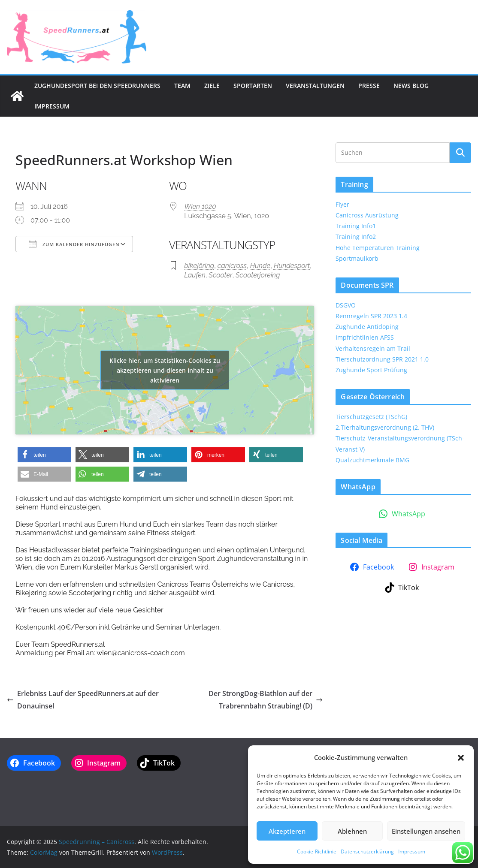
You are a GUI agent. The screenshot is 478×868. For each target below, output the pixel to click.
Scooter (221, 275)
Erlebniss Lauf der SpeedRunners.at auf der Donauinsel (83, 700)
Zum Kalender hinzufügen (74, 244)
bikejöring (199, 266)
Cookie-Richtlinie (317, 851)
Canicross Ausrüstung (367, 215)
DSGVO (346, 305)
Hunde (260, 266)
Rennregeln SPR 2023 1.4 (371, 316)
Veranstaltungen (315, 86)
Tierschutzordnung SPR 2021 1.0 (382, 359)
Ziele (212, 86)
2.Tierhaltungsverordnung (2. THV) (385, 427)
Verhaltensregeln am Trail (373, 348)
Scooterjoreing (258, 275)
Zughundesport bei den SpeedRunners (97, 86)
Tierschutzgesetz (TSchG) (371, 417)
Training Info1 (356, 226)
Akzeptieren (287, 831)
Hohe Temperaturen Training (378, 248)
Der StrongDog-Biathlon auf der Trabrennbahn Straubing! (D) (266, 700)
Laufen (195, 275)
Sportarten (253, 86)
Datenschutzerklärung (367, 851)
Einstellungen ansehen (426, 831)
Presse (369, 86)
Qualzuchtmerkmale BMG (372, 460)
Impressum (412, 851)
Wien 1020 (200, 206)
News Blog (411, 86)
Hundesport (292, 266)
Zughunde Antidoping (367, 327)
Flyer (342, 204)
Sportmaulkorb (357, 258)
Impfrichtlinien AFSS (365, 337)
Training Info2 (356, 237)
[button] (461, 758)
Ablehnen (352, 831)
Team (182, 86)
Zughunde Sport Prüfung (371, 370)
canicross (232, 266)
